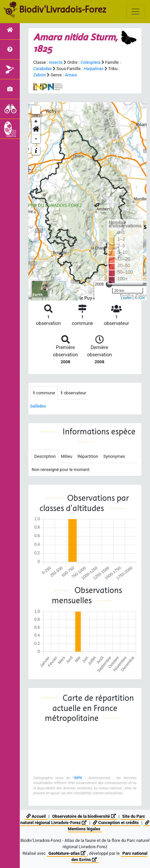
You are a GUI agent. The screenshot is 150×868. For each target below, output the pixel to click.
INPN (78, 778)
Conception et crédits (116, 823)
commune (44, 393)
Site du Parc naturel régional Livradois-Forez (83, 819)
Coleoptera (90, 62)
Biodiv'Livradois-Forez (63, 10)
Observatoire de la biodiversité (84, 816)
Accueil (36, 816)
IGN (141, 298)
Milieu (67, 456)
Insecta (56, 62)
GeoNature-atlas (67, 853)
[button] (36, 130)
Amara (71, 75)
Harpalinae (94, 69)
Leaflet (126, 298)
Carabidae (43, 69)
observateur (73, 393)
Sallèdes (38, 406)
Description (45, 456)
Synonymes (114, 456)
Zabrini (40, 75)
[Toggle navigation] (135, 12)
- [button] (36, 139)
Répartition (88, 456)
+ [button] (36, 122)
